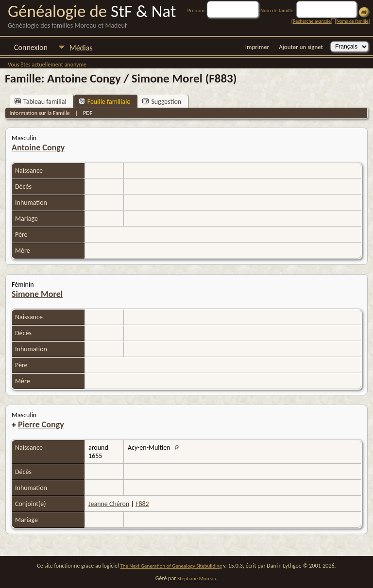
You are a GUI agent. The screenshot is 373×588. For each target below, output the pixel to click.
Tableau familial (41, 102)
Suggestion (162, 102)
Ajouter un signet (301, 47)
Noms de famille (353, 21)
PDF (88, 113)
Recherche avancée (312, 21)
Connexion (31, 47)
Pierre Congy (41, 425)
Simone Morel (37, 294)
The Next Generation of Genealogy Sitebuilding (171, 566)
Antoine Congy (38, 147)
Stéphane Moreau (197, 579)
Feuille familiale (105, 102)
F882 (142, 504)
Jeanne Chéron (109, 504)
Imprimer (257, 47)
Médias (81, 48)
